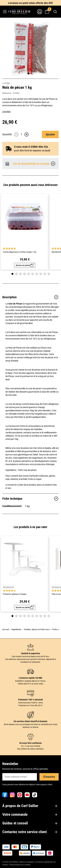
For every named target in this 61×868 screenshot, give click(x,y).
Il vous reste (31, 147)
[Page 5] (29, 274)
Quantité (7, 134)
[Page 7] (37, 274)
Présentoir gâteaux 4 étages (15, 594)
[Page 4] (25, 274)
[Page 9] (45, 274)
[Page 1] (28, 74)
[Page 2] (32, 74)
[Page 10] (49, 274)
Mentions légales (27, 862)
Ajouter (50, 134)
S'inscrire (49, 777)
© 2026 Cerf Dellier (10, 862)
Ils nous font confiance (31, 743)
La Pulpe (6, 83)
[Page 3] (20, 274)
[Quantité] (21, 134)
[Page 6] (33, 274)
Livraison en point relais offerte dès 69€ (30, 3)
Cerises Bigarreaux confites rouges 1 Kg (20, 252)
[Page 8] (41, 274)
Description (30, 297)
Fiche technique (30, 499)
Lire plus (6, 112)
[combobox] (55, 12)
